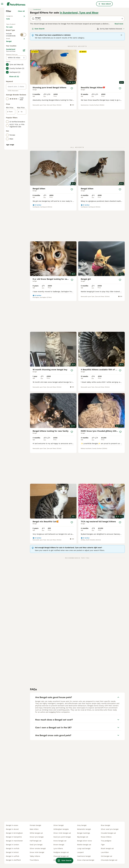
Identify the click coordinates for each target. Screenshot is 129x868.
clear (23, 92)
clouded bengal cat (108, 833)
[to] (22, 213)
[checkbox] (7, 103)
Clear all (21, 48)
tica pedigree (106, 841)
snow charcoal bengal (86, 860)
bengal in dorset (12, 829)
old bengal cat (106, 856)
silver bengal (59, 825)
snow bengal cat (60, 841)
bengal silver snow (85, 841)
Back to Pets (12, 53)
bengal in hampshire (14, 837)
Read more (119, 61)
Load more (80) (19, 142)
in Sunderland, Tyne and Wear (79, 50)
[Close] (121, 72)
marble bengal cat (84, 845)
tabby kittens (35, 856)
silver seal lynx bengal (110, 829)
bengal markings (84, 833)
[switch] (23, 87)
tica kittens (34, 860)
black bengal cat (107, 848)
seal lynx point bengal (62, 837)
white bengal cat (36, 833)
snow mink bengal (37, 852)
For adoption (13, 73)
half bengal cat (36, 841)
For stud (11, 78)
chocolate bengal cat (109, 860)
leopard (80, 852)
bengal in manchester (14, 841)
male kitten (34, 829)
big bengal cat (83, 837)
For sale (11, 68)
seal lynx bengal (36, 845)
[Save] (72, 126)
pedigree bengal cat (61, 852)
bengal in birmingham (14, 833)
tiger (103, 845)
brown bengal (59, 845)
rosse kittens (106, 837)
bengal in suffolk (13, 856)
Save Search (38, 66)
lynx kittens (58, 848)
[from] (11, 213)
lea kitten (105, 852)
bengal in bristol (12, 852)
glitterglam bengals (61, 829)
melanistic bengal (84, 829)
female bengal (35, 825)
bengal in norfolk (13, 848)
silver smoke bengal (38, 848)
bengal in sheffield (13, 860)
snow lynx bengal (37, 837)
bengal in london (13, 845)
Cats (8, 58)
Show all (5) (14, 178)
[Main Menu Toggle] (2, 4)
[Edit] (24, 152)
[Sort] (111, 66)
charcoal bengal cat (61, 856)
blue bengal (105, 825)
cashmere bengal (84, 856)
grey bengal (82, 825)
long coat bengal (84, 848)
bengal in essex (12, 825)
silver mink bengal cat (62, 833)
